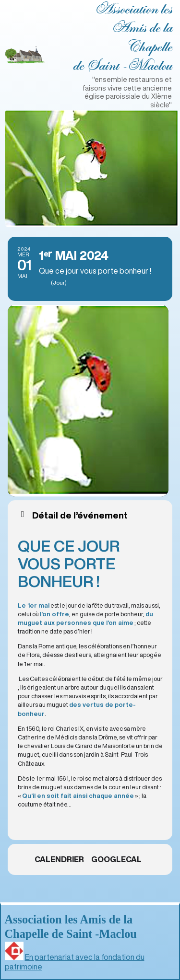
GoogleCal (116, 859)
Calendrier (59, 859)
